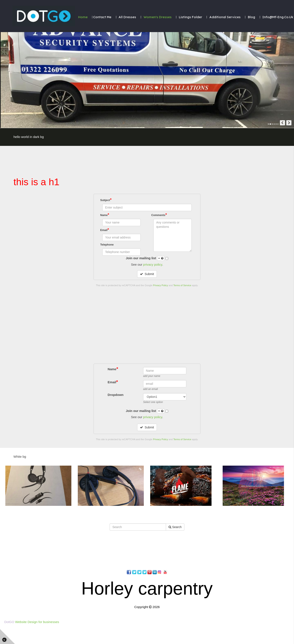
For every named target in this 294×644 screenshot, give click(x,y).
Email (105, 230)
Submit (147, 274)
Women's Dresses (158, 17)
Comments (159, 215)
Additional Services (225, 17)
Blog (251, 17)
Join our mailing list (145, 258)
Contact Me (102, 17)
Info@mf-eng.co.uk (278, 17)
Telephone (107, 245)
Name (105, 215)
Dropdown (116, 630)
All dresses (127, 17)
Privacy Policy (160, 285)
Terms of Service (182, 285)
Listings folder (190, 17)
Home (83, 17)
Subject (106, 200)
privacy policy (153, 264)
